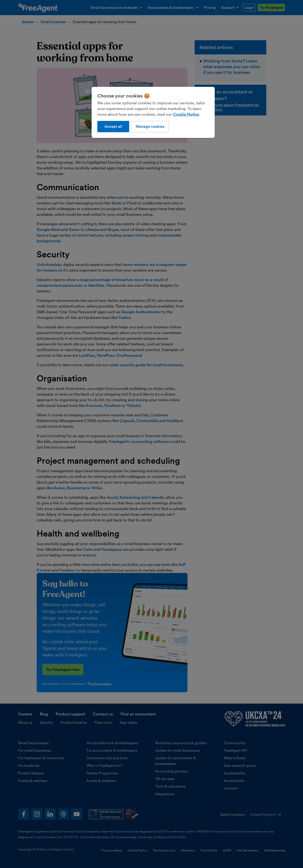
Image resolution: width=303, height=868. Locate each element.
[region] (153, 112)
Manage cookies (150, 126)
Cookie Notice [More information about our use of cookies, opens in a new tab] (186, 114)
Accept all (113, 126)
